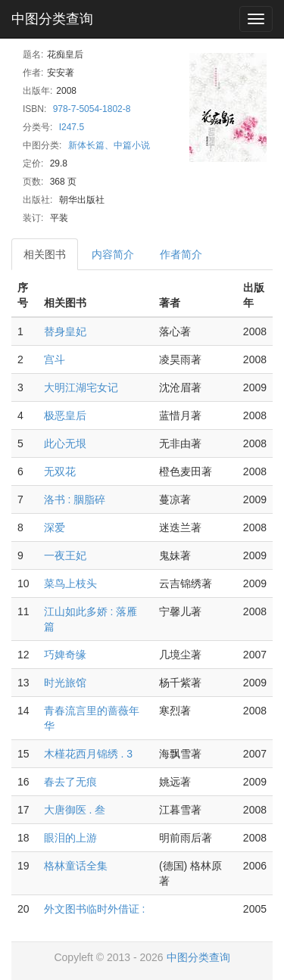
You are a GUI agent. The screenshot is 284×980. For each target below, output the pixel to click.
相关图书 (45, 254)
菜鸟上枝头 (70, 583)
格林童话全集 (76, 866)
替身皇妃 (65, 331)
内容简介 (113, 254)
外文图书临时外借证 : (95, 909)
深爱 (55, 527)
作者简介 (181, 254)
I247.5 (72, 127)
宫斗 (55, 359)
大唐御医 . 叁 (75, 810)
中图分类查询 (52, 19)
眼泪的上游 (70, 838)
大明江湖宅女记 (81, 387)
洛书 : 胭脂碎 (75, 499)
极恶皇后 (65, 415)
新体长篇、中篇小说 (109, 145)
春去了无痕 (70, 782)
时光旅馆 (65, 683)
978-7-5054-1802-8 (92, 109)
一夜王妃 (65, 555)
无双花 (60, 471)
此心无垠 (65, 443)
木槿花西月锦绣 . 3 (88, 754)
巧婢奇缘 (65, 655)
